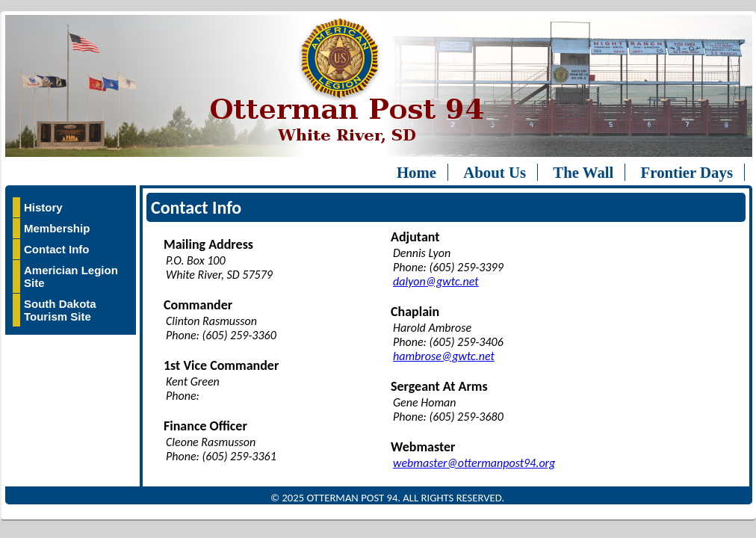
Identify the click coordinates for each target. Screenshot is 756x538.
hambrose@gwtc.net (444, 356)
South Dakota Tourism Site (60, 310)
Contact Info (57, 249)
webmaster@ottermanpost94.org (474, 463)
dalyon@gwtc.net (436, 281)
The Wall (583, 172)
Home (416, 172)
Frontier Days (687, 172)
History (43, 207)
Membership (57, 228)
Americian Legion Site (71, 276)
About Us (495, 172)
